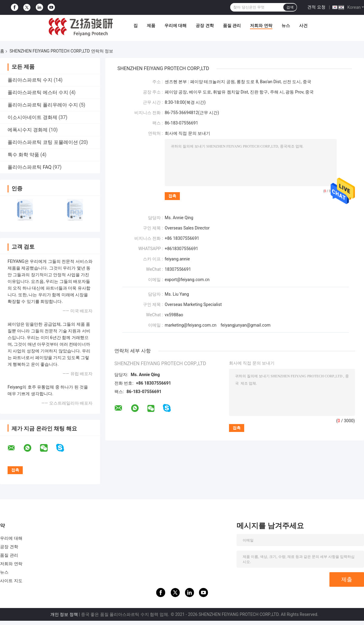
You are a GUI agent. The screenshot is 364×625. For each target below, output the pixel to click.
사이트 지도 (11, 581)
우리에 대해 (175, 25)
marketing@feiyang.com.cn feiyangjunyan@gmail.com (218, 325)
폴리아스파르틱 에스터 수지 (38, 92)
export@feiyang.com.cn (187, 280)
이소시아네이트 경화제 (32, 117)
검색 (290, 7)
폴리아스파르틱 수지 (30, 80)
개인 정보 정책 (64, 614)
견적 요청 (316, 7)
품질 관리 (232, 25)
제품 (151, 25)
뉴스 (286, 25)
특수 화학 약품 (23, 155)
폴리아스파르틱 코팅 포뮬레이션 (43, 142)
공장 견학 (205, 25)
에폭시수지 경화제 (28, 130)
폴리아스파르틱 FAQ (30, 167)
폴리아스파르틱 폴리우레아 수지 (43, 105)
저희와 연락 (261, 25)
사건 (303, 25)
